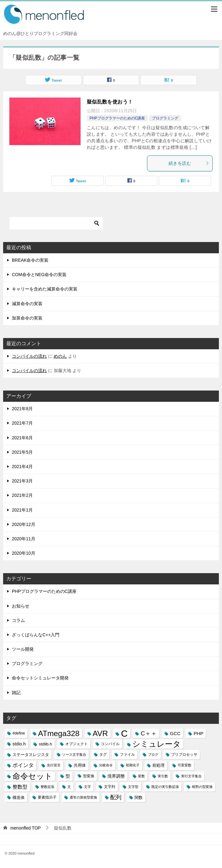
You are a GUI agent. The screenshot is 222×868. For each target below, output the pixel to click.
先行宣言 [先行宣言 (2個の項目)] (54, 765)
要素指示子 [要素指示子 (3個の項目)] (47, 797)
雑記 (16, 693)
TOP (26, 828)
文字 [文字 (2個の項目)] (87, 787)
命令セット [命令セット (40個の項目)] (32, 776)
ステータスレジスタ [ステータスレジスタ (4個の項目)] (31, 755)
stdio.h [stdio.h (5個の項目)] (19, 744)
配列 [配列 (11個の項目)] (116, 797)
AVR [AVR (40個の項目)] (100, 733)
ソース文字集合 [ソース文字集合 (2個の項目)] (74, 754)
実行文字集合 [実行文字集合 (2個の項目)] (191, 776)
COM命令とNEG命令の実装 (39, 275)
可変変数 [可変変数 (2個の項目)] (185, 765)
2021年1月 (22, 510)
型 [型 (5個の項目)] (68, 776)
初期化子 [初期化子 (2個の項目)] (133, 765)
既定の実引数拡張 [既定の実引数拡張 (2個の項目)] (165, 787)
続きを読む (189, 163)
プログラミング (165, 118)
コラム (18, 620)
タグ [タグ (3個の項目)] (103, 754)
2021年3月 (22, 481)
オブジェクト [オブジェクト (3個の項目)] (76, 744)
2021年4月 (22, 467)
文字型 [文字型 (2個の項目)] (133, 787)
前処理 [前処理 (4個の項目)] (158, 765)
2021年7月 (22, 423)
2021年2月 (22, 495)
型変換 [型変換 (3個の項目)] (89, 776)
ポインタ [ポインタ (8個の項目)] (23, 765)
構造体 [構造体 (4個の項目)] (19, 797)
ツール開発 (23, 649)
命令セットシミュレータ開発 (40, 678)
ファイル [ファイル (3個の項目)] (127, 754)
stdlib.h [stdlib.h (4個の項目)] (45, 744)
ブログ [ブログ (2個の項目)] (153, 754)
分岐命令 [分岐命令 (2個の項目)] (106, 765)
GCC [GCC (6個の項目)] (175, 733)
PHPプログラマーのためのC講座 (117, 118)
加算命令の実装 (27, 318)
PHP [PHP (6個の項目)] (198, 733)
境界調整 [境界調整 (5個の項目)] (116, 776)
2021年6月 (22, 438)
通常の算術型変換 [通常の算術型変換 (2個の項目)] (83, 797)
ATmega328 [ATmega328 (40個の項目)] (59, 733)
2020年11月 (24, 539)
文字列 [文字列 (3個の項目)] (110, 787)
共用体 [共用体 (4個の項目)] (80, 765)
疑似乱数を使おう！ (110, 102)
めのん (60, 356)
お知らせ (21, 606)
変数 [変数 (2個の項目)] (141, 776)
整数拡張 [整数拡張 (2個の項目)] (47, 787)
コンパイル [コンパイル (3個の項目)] (110, 744)
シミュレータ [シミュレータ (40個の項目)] (157, 744)
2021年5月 (22, 452)
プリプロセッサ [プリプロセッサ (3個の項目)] (184, 754)
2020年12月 (24, 524)
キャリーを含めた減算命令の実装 (45, 289)
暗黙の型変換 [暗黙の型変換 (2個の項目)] (202, 787)
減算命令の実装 (27, 304)
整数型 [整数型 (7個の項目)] (20, 787)
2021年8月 (22, 409)
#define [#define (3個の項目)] (19, 733)
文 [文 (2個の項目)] (69, 787)
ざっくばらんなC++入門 (36, 635)
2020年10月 (24, 553)
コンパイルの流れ (29, 356)
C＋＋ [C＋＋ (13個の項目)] (149, 733)
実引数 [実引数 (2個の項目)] (163, 776)
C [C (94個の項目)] (124, 733)
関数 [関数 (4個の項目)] (139, 797)
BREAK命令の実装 (30, 260)
